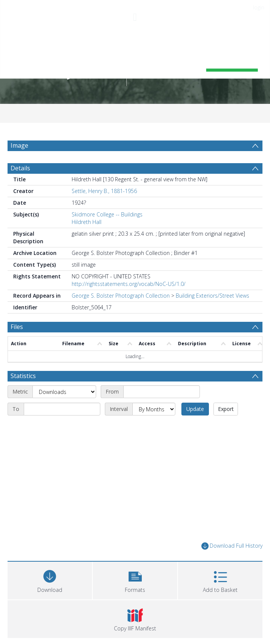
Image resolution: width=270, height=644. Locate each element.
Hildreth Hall (87, 222)
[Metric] (64, 392)
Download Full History (232, 546)
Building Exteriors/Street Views (212, 296)
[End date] (62, 409)
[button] (135, 580)
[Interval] (154, 409)
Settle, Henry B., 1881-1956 (104, 191)
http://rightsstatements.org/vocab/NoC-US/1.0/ (129, 284)
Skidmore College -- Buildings (107, 214)
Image (19, 145)
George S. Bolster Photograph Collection (121, 296)
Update (195, 409)
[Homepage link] (135, 64)
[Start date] (162, 392)
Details (20, 168)
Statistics (23, 376)
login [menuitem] (259, 7)
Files (17, 327)
